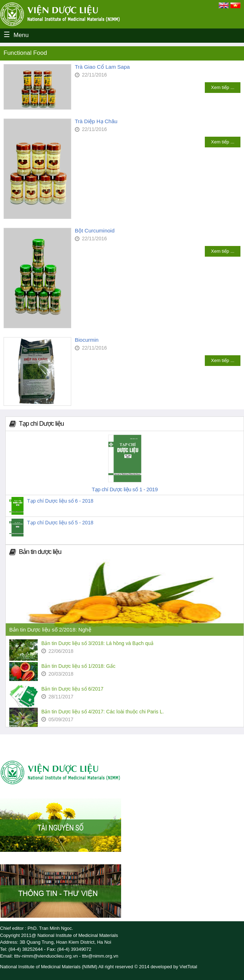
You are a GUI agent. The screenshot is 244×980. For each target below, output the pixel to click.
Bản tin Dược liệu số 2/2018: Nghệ (50, 630)
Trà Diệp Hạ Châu (96, 121)
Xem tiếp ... (223, 87)
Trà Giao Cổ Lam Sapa (102, 67)
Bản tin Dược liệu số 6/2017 (72, 689)
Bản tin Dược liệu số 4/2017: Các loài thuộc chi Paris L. (103, 712)
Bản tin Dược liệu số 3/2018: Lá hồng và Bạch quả (97, 643)
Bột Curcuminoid (95, 230)
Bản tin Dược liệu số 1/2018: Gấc (78, 666)
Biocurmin (87, 340)
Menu (21, 35)
